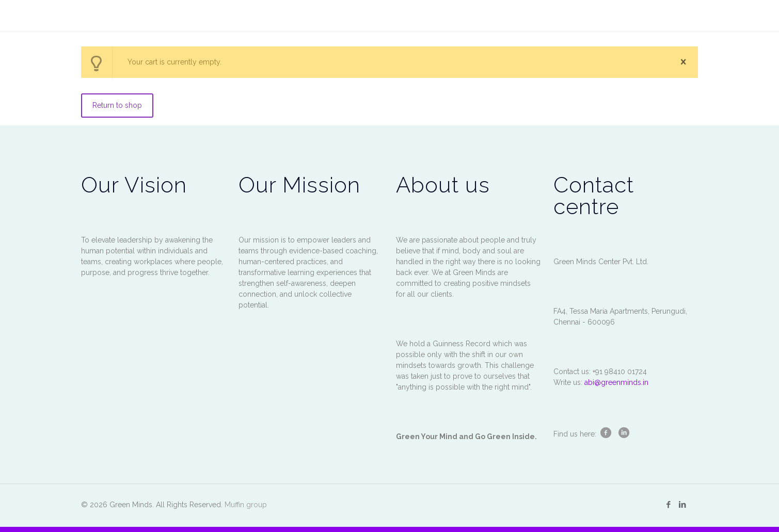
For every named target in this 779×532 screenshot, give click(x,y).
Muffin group (246, 505)
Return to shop (117, 105)
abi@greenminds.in (616, 382)
